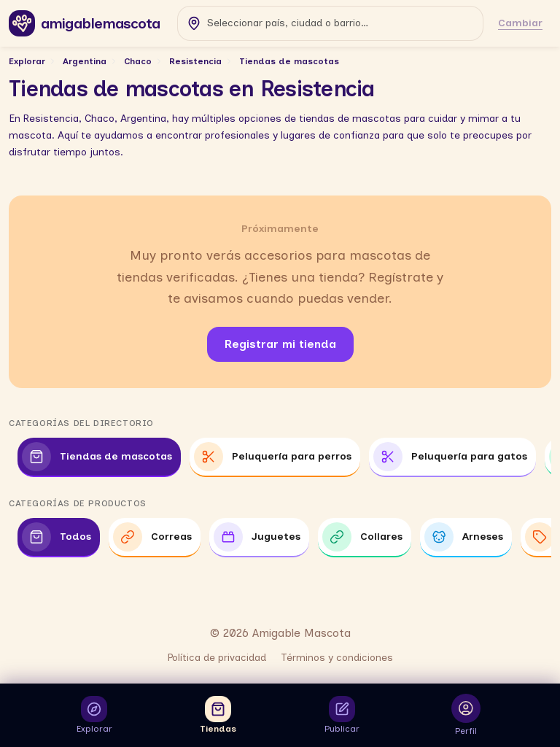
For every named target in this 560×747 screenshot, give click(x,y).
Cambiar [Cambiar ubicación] (520, 23)
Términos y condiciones (337, 658)
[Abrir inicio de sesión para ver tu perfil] (466, 715)
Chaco (138, 61)
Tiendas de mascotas (289, 61)
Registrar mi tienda (280, 344)
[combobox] (330, 23)
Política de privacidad (217, 658)
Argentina (85, 61)
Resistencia (195, 61)
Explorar (27, 61)
